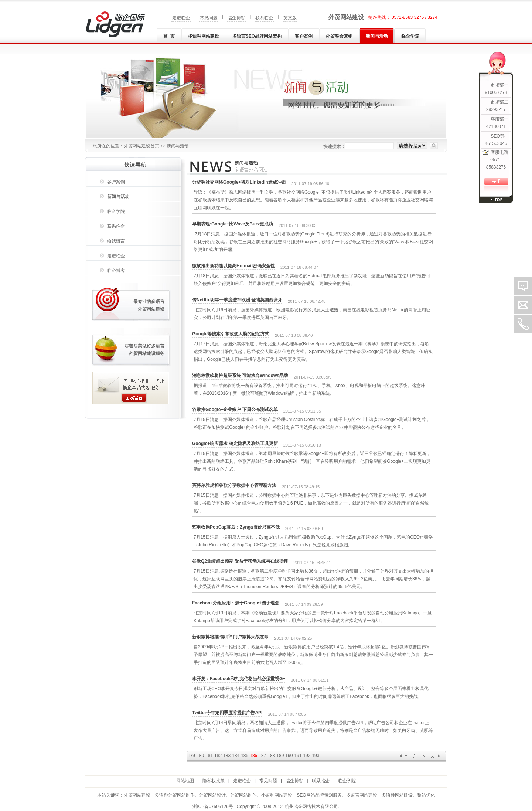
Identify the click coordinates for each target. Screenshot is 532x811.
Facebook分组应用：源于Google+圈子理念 (236, 603)
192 (307, 756)
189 (280, 756)
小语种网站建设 (277, 795)
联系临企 (264, 18)
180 (200, 756)
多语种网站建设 (204, 36)
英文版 (290, 18)
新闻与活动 (377, 36)
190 (289, 756)
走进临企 (181, 18)
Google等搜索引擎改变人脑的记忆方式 (231, 334)
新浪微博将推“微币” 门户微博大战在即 (230, 637)
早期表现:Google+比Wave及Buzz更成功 (233, 224)
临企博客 (236, 18)
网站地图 (185, 781)
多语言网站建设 (362, 795)
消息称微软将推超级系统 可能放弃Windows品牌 (240, 376)
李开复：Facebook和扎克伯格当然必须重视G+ (239, 679)
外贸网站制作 (243, 795)
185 (245, 756)
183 (227, 756)
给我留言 (116, 241)
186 (253, 756)
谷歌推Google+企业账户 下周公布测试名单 (235, 410)
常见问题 (209, 18)
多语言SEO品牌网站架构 (257, 36)
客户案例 (304, 36)
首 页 (169, 36)
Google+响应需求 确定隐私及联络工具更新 (235, 444)
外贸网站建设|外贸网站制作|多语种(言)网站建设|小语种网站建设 (115, 24)
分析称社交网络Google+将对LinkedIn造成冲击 (239, 182)
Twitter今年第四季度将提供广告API (227, 713)
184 (236, 756)
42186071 (496, 126)
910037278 (496, 92)
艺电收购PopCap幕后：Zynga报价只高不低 (236, 527)
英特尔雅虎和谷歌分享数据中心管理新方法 (234, 485)
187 (262, 756)
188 (271, 756)
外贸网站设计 (212, 795)
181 (209, 756)
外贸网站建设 (346, 17)
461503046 (496, 143)
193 (316, 756)
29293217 (496, 109)
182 (218, 756)
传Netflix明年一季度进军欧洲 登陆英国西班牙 (237, 300)
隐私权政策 (214, 781)
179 (191, 756)
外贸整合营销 (339, 36)
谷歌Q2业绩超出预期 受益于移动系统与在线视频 (240, 561)
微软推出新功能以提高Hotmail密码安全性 (233, 266)
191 (298, 756)
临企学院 (410, 36)
